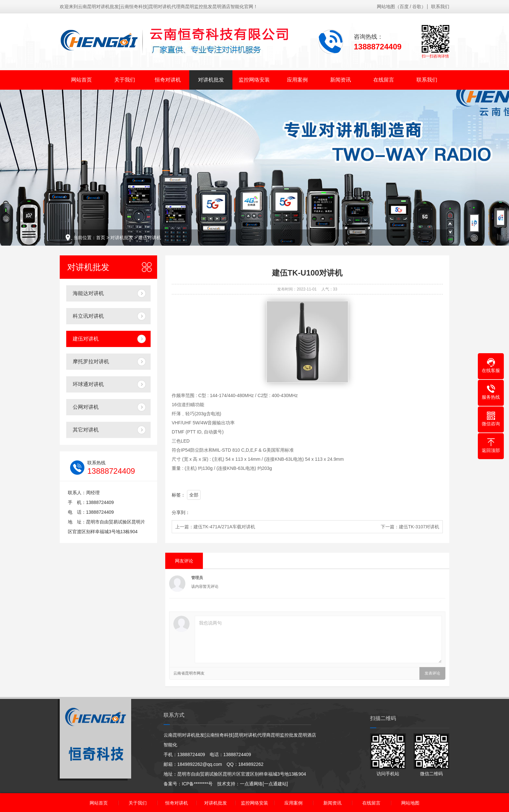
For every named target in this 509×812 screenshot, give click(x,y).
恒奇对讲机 (168, 80)
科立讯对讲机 (88, 316)
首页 (101, 238)
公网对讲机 (86, 407)
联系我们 (440, 6)
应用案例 (297, 80)
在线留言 (384, 80)
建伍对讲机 (150, 238)
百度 (404, 6)
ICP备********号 (197, 784)
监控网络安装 (254, 80)
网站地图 (386, 6)
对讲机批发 (211, 80)
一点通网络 (251, 784)
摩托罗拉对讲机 (91, 361)
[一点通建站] (275, 784)
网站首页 (81, 80)
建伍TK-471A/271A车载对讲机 (224, 527)
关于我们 (125, 80)
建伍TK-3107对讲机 (419, 527)
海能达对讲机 (88, 293)
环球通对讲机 (88, 384)
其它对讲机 (86, 430)
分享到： (181, 512)
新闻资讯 (341, 80)
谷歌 (417, 6)
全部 (194, 495)
